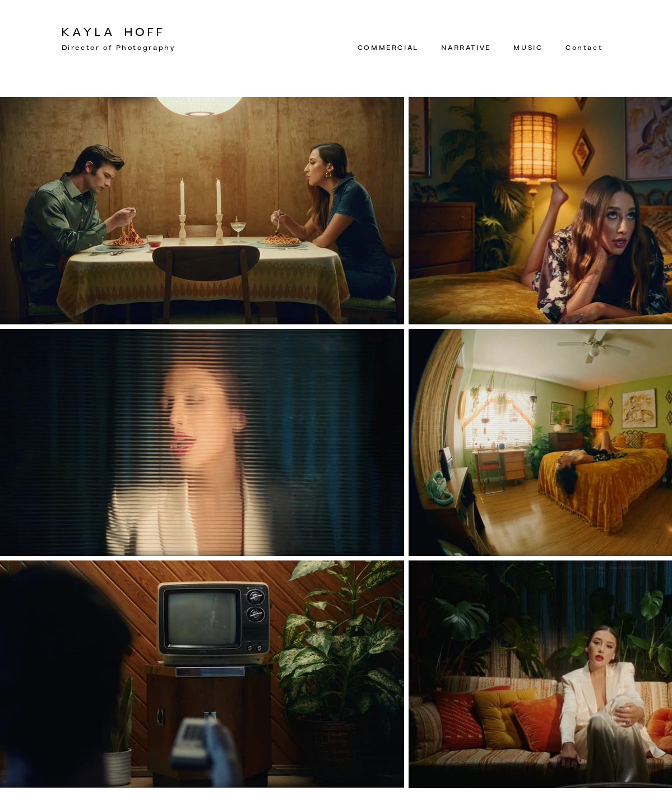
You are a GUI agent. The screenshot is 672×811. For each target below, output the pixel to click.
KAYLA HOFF (114, 33)
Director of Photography (119, 48)
